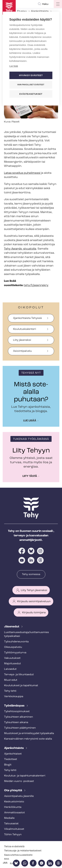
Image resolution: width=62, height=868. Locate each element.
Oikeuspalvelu (13, 647)
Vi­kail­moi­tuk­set (14, 829)
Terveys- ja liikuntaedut (19, 675)
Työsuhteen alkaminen (19, 717)
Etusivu (22, 11)
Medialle (9, 818)
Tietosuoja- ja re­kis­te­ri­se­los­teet (23, 851)
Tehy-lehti (10, 691)
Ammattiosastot (14, 813)
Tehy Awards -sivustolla (20, 249)
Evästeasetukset (31, 94)
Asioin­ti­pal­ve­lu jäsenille (19, 796)
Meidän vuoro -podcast (19, 781)
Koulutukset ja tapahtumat (21, 686)
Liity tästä (30, 476)
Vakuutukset (12, 658)
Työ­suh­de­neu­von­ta (16, 642)
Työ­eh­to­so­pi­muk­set (17, 711)
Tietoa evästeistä (14, 847)
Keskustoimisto (14, 802)
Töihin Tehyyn (13, 835)
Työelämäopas (15, 706)
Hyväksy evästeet (31, 75)
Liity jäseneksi (22, 340)
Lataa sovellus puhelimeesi (22, 173)
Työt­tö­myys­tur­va (15, 653)
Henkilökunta (13, 807)
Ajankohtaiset (13, 754)
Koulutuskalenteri (25, 329)
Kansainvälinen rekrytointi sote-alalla (28, 739)
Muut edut (11, 680)
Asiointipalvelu (22, 351)
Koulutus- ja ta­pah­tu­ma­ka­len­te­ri (25, 776)
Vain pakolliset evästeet (31, 85)
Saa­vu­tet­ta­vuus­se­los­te (18, 855)
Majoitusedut (12, 664)
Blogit (8, 765)
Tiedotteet (11, 759)
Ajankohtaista (40, 11)
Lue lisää (30, 421)
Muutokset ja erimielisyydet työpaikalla (29, 733)
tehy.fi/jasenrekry (36, 285)
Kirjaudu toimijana (34, 613)
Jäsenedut (12, 627)
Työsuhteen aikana (16, 722)
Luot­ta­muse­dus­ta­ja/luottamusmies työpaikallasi (27, 634)
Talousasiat (11, 824)
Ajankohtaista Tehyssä (27, 318)
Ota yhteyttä (13, 790)
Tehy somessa (31, 574)
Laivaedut (10, 669)
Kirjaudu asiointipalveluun (34, 601)
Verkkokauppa (14, 697)
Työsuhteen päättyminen (20, 728)
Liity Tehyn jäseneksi (34, 590)
